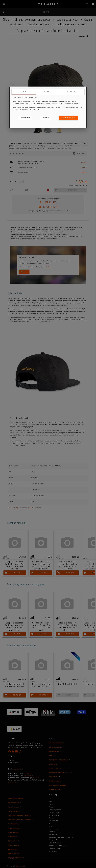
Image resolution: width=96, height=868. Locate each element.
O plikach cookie (72, 92)
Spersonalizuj (45, 118)
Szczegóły (48, 92)
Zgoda (24, 92)
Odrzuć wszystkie (25, 118)
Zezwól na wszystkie (68, 118)
